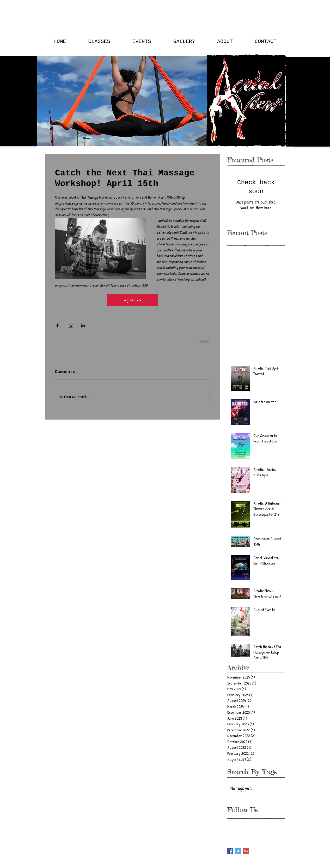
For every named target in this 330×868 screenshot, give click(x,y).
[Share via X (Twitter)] (70, 325)
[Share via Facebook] (57, 325)
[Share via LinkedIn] (83, 325)
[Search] (287, 73)
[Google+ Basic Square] (246, 851)
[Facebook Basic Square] (230, 851)
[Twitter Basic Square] (238, 851)
